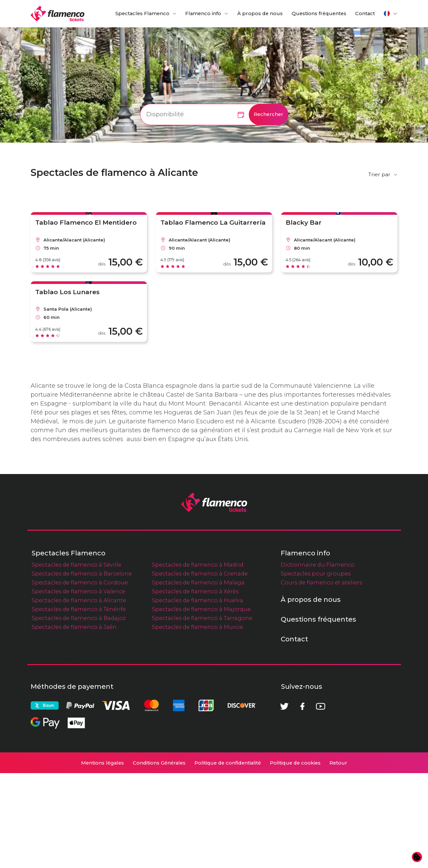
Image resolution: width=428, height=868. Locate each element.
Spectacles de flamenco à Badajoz (79, 713)
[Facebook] (302, 801)
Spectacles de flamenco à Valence (78, 686)
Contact (365, 14)
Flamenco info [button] (203, 14)
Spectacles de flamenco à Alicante (79, 695)
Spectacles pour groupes (316, 668)
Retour (338, 858)
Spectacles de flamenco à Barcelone (82, 668)
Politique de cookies (295, 858)
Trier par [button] (379, 174)
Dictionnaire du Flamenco (318, 659)
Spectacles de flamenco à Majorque (201, 704)
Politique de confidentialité (228, 858)
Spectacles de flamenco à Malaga (198, 677)
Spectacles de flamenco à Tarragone (202, 713)
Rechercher (269, 114)
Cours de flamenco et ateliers (321, 677)
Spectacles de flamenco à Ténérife (79, 704)
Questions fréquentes (319, 14)
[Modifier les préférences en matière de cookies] (417, 857)
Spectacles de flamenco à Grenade (200, 668)
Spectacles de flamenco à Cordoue (80, 677)
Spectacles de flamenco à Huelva (198, 695)
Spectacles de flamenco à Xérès (195, 686)
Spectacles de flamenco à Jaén (74, 722)
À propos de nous (260, 14)
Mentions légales (102, 858)
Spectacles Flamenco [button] (142, 14)
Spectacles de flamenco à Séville (76, 659)
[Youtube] (321, 801)
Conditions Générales (159, 858)
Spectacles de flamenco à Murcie (198, 722)
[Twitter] (284, 801)
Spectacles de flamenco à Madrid (198, 659)
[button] (391, 14)
